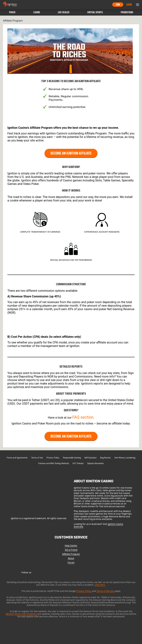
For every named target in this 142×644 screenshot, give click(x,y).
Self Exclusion (91, 458)
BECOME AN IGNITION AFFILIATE (71, 153)
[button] (12, 12)
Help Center (71, 546)
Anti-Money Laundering (125, 458)
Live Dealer (64, 12)
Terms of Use (37, 458)
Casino (37, 12)
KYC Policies (78, 464)
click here (100, 585)
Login (129, 5)
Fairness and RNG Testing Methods (54, 464)
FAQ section (83, 417)
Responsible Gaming (72, 458)
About (71, 558)
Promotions (127, 12)
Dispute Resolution (95, 464)
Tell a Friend (71, 550)
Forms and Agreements (17, 458)
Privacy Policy (53, 458)
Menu (138, 5)
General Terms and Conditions (22, 614)
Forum (71, 563)
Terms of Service (106, 591)
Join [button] (118, 5)
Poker (12, 12)
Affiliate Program (71, 554)
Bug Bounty (105, 458)
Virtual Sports (95, 12)
